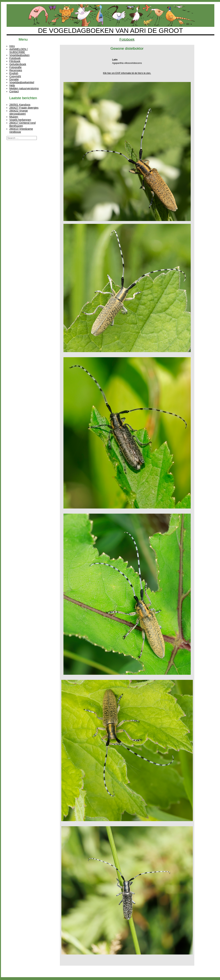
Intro (12, 46)
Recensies (16, 70)
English (14, 73)
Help (12, 85)
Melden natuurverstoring (24, 88)
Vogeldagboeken (19, 55)
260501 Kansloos (20, 105)
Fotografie (15, 67)
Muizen (14, 117)
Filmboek (15, 61)
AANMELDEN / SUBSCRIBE (19, 51)
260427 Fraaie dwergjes (24, 108)
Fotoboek (15, 58)
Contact (14, 91)
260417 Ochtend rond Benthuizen (22, 124)
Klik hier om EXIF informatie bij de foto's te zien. (127, 73)
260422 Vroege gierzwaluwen (19, 112)
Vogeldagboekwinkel (22, 82)
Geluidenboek (18, 64)
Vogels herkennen (20, 120)
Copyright (15, 76)
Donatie (14, 79)
